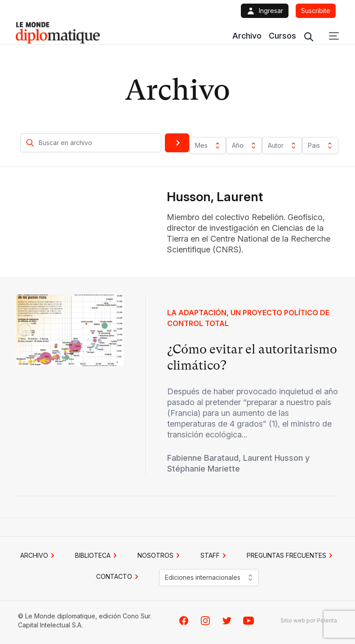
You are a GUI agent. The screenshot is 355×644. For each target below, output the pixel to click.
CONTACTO (119, 577)
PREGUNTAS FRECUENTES (291, 556)
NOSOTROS (160, 556)
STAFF (215, 556)
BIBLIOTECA (97, 556)
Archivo (247, 36)
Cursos (282, 36)
